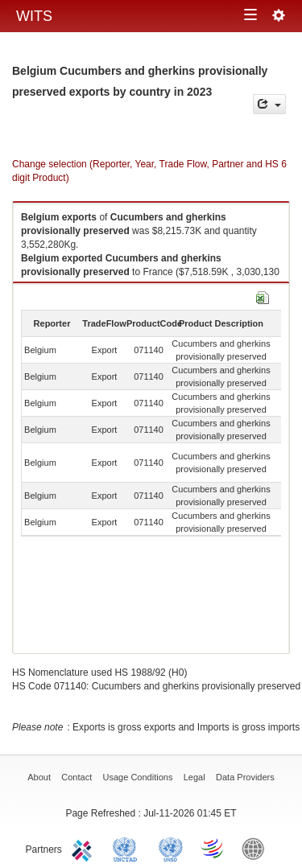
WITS (34, 16)
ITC (85, 848)
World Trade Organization (213, 848)
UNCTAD (128, 848)
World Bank (257, 848)
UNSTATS (171, 848)
